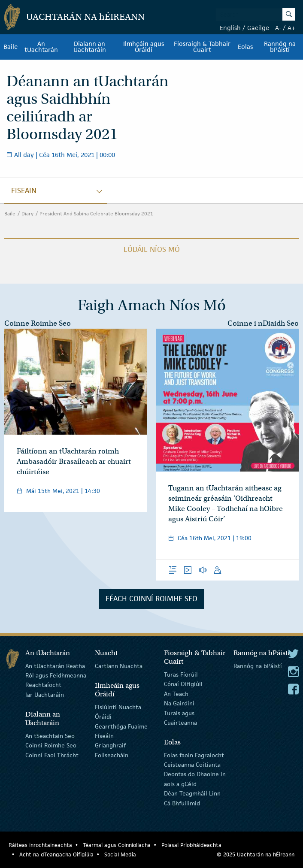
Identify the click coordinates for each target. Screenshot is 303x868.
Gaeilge (258, 28)
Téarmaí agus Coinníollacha (117, 845)
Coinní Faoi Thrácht (52, 755)
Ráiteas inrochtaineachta (40, 845)
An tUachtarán (41, 47)
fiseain (24, 191)
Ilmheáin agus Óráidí (144, 47)
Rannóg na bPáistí (280, 47)
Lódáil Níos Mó (152, 249)
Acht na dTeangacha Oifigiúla (56, 854)
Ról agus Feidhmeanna (56, 675)
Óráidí (103, 717)
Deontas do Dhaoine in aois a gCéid (195, 779)
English (230, 28)
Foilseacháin (112, 755)
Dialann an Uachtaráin (90, 47)
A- (278, 28)
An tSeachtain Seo (50, 736)
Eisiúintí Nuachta (118, 707)
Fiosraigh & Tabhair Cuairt (202, 47)
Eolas (245, 47)
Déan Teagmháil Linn (192, 793)
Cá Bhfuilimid (182, 803)
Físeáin (104, 736)
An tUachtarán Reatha (55, 665)
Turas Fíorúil (181, 674)
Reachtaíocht (43, 685)
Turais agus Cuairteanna (180, 717)
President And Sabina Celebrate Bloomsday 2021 (96, 213)
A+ (291, 28)
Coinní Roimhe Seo (51, 745)
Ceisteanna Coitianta (192, 765)
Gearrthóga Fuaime (121, 726)
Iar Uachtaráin (45, 695)
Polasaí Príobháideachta (191, 845)
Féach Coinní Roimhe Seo (151, 599)
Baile (11, 47)
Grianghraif (110, 745)
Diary (27, 213)
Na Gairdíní (179, 703)
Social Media (120, 854)
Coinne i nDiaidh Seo (263, 323)
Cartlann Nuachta (119, 665)
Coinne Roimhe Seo (38, 323)
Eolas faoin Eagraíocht (194, 755)
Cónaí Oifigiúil (183, 684)
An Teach (176, 694)
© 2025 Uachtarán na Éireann (256, 854)
